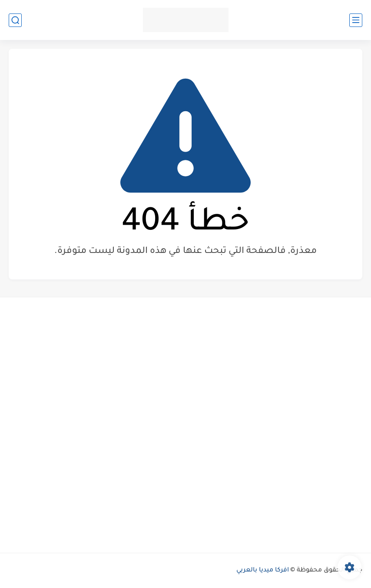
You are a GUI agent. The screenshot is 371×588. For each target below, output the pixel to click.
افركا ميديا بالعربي (263, 571)
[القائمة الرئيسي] (356, 20)
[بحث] (15, 20)
